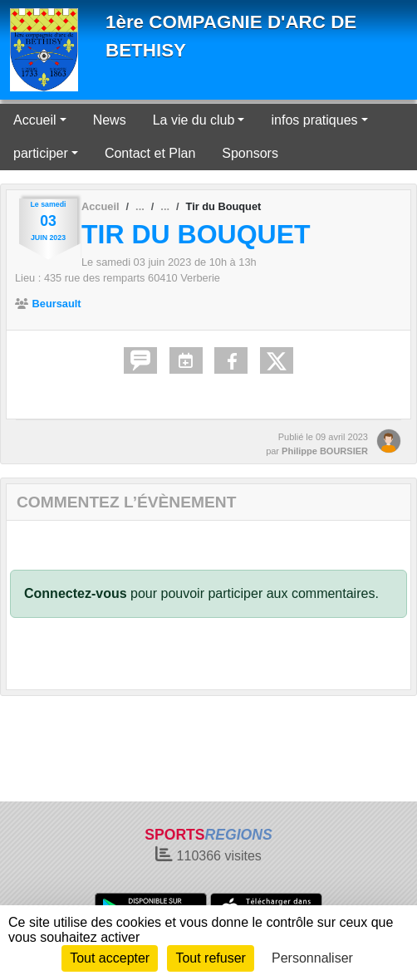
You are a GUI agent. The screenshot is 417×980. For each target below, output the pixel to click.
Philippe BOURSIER (325, 451)
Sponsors (250, 153)
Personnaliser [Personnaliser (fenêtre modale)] (312, 958)
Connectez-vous (76, 593)
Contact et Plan (150, 153)
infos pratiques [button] (314, 120)
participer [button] (41, 153)
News (110, 120)
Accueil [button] (35, 120)
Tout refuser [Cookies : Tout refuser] (210, 958)
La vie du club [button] (194, 120)
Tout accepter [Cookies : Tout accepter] (110, 958)
